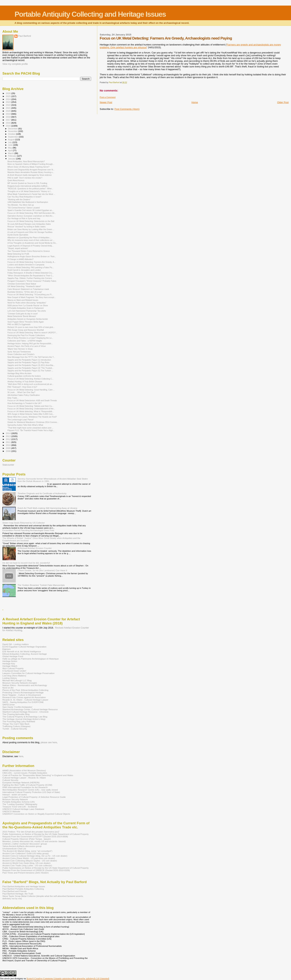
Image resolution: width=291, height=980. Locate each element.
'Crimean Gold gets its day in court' (23, 314)
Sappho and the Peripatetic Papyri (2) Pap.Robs (28, 362)
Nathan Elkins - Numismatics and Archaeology (25, 685)
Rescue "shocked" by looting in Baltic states (26, 227)
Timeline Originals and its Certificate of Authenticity (42, 493)
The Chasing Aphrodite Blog (16, 714)
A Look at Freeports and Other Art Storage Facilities (30, 232)
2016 (8, 123)
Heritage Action (10, 661)
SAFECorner (9, 705)
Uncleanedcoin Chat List (14, 849)
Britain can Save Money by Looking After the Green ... (31, 229)
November (13, 131)
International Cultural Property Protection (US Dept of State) (31, 792)
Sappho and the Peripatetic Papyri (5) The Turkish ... (30, 371)
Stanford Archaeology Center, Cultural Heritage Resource (30, 709)
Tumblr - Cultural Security (15, 729)
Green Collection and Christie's (21, 354)
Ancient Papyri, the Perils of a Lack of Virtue (27, 346)
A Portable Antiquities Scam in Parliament (26, 308)
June (11, 145)
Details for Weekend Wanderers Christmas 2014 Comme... (33, 422)
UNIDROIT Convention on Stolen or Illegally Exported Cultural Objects (36, 814)
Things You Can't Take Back (16, 724)
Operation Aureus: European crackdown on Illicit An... (31, 216)
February (13, 156)
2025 (8, 96)
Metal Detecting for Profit (18, 254)
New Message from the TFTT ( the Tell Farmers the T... (31, 357)
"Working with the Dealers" (19, 199)
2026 (8, 93)
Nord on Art (8, 688)
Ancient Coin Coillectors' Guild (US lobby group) (26, 853)
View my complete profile (15, 64)
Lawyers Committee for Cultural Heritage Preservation (28, 673)
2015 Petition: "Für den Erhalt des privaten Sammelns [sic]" (31, 832)
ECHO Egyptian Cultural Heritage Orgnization (24, 647)
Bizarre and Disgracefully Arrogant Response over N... (31, 170)
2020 (8, 111)
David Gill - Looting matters (15, 644)
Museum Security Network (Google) (20, 683)
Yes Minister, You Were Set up (21, 205)
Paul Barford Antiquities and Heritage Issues (24, 886)
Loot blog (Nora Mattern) (14, 676)
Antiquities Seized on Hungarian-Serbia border (28, 319)
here (21, 756)
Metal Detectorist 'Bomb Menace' (22, 316)
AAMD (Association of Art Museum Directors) (24, 770)
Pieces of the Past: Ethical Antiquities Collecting (25, 690)
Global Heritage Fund (13, 656)
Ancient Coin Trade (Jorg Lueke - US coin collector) (27, 865)
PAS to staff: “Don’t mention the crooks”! (25, 178)
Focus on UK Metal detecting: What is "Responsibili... (31, 411)
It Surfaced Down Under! (14, 671)
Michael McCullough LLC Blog (17, 680)
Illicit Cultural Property (13, 668)
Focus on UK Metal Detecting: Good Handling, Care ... (31, 390)
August (12, 140)
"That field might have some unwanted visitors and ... (30, 428)
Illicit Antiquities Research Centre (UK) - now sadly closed (30, 790)
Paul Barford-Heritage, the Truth (18, 894)
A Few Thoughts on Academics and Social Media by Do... (32, 243)
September (14, 137)
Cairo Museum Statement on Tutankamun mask (28, 289)
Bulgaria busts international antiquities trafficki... (28, 186)
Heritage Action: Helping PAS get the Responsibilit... (30, 343)
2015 (8, 126)
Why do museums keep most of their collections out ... (31, 240)
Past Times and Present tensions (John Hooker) (26, 873)
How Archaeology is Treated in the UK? (24, 403)
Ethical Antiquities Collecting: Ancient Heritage (25, 654)
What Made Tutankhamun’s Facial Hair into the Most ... (31, 194)
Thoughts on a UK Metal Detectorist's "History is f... (30, 191)
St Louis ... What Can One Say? (21, 392)
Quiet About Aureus (16, 180)
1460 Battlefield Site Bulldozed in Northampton (28, 202)
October (12, 134)
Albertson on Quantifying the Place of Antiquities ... (30, 238)
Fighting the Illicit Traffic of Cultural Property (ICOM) (27, 785)
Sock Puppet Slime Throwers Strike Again (26, 322)
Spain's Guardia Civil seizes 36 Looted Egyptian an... (30, 210)
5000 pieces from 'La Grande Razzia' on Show (28, 305)
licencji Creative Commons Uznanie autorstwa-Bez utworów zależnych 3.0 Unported (68, 978)
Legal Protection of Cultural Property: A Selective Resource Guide (34, 797)
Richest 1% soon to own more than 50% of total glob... (31, 327)
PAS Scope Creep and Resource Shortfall (26, 330)
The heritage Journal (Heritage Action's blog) (24, 719)
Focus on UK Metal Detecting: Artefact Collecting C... (30, 379)
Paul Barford (25, 36)
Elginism (6, 649)
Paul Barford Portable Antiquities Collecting (23, 889)
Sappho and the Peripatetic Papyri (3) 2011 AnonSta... (31, 365)
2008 (8, 451)
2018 (8, 117)
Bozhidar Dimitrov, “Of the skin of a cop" (25, 292)
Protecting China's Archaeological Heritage (23, 692)
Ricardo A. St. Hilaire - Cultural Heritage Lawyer (25, 700)
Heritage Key (9, 664)
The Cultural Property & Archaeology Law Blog (25, 717)
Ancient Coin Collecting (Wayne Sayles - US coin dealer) (30, 861)
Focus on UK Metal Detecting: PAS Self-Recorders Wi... (32, 213)
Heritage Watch (10, 666)
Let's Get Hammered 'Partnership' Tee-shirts (27, 311)
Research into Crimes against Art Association (24, 697)
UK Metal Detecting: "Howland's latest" (24, 286)
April (10, 150)
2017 (8, 120)
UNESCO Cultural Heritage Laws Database (23, 809)
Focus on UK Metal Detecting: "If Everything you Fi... (30, 295)
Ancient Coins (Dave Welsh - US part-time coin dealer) (29, 858)
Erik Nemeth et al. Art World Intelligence (22, 651)
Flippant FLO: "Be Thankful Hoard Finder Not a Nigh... (31, 430)
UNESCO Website (11, 811)
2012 (8, 439)
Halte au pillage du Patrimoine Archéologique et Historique (31, 659)
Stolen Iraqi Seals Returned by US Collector (24, 523)
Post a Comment (108, 97)
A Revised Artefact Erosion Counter (35, 548)
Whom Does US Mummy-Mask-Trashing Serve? (28, 167)
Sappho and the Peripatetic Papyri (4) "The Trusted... (30, 368)
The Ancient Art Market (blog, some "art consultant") (27, 851)
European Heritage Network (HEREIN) (21, 782)
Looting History (10, 678)
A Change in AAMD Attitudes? (20, 259)
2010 (8, 445)
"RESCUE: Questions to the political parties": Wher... (30, 189)
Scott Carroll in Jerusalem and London (24, 270)
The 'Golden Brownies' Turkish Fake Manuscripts (41, 585)
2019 (8, 114)
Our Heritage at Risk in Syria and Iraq (24, 218)
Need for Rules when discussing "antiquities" (27, 303)
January (12, 159)
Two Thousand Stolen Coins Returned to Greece (29, 251)
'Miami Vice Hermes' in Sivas (20, 349)
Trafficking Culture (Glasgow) (16, 726)
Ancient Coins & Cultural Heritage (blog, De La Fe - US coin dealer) (35, 856)
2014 (8, 433)
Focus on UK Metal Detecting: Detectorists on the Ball (31, 221)
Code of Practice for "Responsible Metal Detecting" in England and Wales (38, 775)
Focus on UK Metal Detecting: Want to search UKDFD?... (32, 333)
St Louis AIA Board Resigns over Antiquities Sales (29, 224)
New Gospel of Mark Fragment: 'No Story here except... (32, 297)
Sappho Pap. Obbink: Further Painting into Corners (30, 278)
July (10, 142)
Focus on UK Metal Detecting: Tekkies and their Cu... (30, 406)
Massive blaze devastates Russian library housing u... (31, 172)
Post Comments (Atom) (127, 109)
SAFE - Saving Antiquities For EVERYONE (23, 702)
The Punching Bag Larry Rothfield (19, 721)
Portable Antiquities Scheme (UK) (19, 802)
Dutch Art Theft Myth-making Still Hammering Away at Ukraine (48, 508)
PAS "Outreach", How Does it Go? (22, 387)
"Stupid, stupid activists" (18, 248)
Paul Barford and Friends (14, 891)
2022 (8, 105)
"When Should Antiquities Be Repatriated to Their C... (31, 276)
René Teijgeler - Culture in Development (22, 695)
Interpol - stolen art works (15, 795)
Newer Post (106, 102)
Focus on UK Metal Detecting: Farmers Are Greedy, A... (32, 262)
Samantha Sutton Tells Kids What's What (25, 425)
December (13, 129)
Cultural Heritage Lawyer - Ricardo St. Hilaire (24, 778)
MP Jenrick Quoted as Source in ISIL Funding (27, 183)
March (11, 153)
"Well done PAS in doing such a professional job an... (31, 384)
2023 (8, 102)
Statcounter (8, 465)
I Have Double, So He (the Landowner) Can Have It (42, 570)
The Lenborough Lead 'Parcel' (21, 420)
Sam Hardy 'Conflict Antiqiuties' (17, 707)
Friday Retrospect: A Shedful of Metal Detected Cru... (31, 273)
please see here (49, 742)
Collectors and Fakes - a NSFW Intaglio (25, 341)
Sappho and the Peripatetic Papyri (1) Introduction (29, 360)
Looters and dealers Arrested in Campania (26, 265)
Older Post (283, 102)
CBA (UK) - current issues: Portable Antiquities (25, 773)
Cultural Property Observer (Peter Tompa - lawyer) (27, 839)
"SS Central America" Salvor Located (23, 208)
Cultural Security (10, 780)
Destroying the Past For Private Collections (26, 335)
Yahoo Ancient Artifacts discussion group (22, 846)
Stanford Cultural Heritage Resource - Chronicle (26, 712)
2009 (8, 448)
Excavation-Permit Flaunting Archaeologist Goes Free (28, 530)
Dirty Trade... (13, 398)
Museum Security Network (15, 799)
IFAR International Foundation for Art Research (25, 787)
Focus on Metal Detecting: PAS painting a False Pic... (31, 267)
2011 (8, 442)
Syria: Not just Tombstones (19, 352)
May (10, 148)
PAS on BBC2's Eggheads (19, 324)
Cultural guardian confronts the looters (24, 376)
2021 (8, 108)
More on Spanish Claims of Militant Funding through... (31, 164)
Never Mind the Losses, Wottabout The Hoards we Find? (32, 417)
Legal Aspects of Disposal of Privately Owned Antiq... (30, 246)
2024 (8, 99)
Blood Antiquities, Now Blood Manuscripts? (26, 161)
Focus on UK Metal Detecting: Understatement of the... (31, 409)
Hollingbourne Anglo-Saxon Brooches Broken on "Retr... (32, 256)
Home (195, 102)
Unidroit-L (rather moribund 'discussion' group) (25, 844)
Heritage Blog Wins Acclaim (19, 373)
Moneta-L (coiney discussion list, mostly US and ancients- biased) (34, 841)
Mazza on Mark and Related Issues (23, 300)
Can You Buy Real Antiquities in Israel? (24, 197)
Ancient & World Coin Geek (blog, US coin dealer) (26, 863)
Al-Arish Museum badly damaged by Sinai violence (30, 175)
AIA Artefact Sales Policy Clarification (24, 395)
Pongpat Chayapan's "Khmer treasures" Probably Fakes (32, 281)
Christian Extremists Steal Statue (22, 284)
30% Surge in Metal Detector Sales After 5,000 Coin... (31, 414)
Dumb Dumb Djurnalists (18, 235)
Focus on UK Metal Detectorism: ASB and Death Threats (32, 400)
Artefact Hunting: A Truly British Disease (25, 382)
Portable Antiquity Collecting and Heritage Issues (90, 14)
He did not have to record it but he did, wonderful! (26, 563)
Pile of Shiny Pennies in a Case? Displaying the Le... (30, 338)
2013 (8, 436)
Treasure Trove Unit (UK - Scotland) (20, 807)
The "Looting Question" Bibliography (20, 804)
